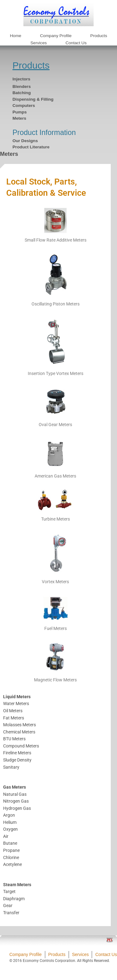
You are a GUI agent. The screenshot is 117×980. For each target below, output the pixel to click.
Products (31, 65)
